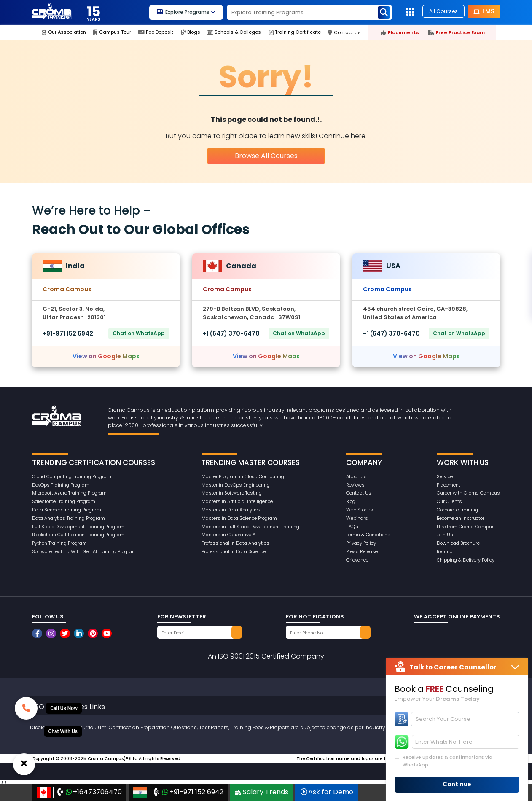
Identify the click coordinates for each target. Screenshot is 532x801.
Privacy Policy (361, 543)
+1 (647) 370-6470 (231, 333)
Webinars (357, 518)
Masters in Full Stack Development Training (250, 527)
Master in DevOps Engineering (236, 485)
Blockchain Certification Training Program (78, 535)
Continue (457, 784)
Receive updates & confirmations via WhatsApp (447, 761)
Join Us (445, 535)
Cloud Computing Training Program (72, 476)
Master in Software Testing (232, 493)
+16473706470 (79, 792)
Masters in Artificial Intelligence (237, 501)
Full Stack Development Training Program (78, 527)
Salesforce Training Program (64, 501)
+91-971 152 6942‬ (68, 333)
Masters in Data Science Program (239, 518)
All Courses (443, 11)
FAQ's (352, 527)
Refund (445, 551)
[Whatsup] (63, 731)
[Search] (465, 719)
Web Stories (360, 510)
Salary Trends (262, 792)
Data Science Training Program (67, 510)
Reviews (355, 485)
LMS (484, 11)
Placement (449, 485)
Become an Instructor (461, 518)
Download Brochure (458, 543)
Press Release (362, 551)
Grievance (357, 560)
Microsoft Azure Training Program (69, 493)
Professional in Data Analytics (235, 543)
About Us (356, 476)
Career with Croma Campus (468, 493)
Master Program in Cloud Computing (243, 476)
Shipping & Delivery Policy (466, 560)
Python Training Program (59, 543)
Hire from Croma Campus (466, 527)
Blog (351, 501)
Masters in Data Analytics (231, 510)
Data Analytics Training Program (69, 518)
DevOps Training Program (61, 485)
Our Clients (449, 501)
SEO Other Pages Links (68, 707)
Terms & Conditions (368, 535)
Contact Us (359, 493)
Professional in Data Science (234, 551)
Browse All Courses (266, 156)
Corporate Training (457, 510)
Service (445, 476)
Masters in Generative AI (229, 535)
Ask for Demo (326, 792)
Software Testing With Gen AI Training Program (84, 551)
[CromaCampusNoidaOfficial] (38, 633)
